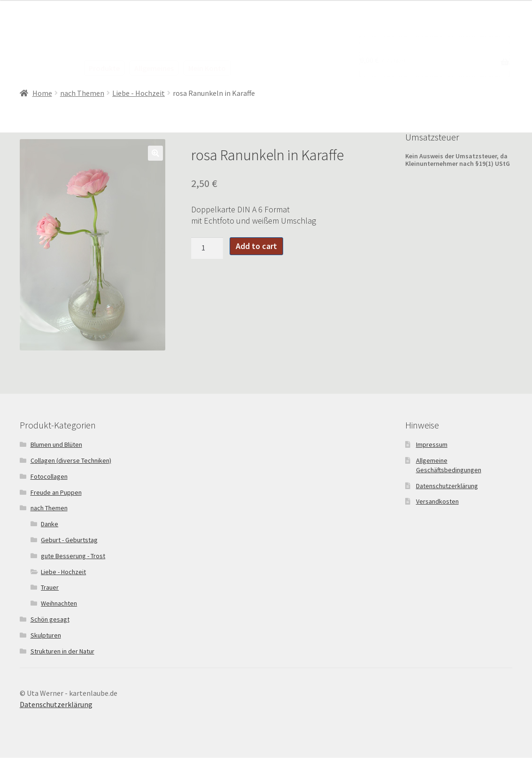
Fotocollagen (49, 476)
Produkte (104, 68)
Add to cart (256, 246)
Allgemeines (154, 68)
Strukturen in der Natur (62, 651)
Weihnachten (59, 603)
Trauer (50, 587)
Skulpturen (46, 635)
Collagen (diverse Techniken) (71, 460)
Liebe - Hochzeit (139, 93)
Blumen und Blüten (56, 444)
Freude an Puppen (56, 492)
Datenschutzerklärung (447, 486)
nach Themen (82, 93)
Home (42, 93)
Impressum (432, 444)
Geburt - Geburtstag (69, 540)
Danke (50, 524)
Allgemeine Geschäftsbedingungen (449, 465)
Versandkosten (437, 501)
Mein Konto (207, 68)
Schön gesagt (50, 619)
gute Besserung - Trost (73, 556)
